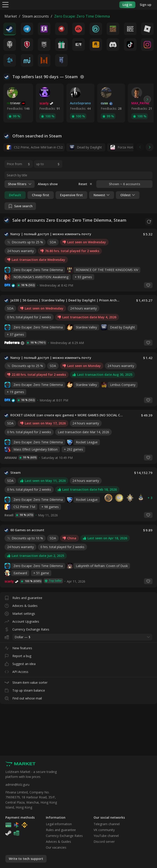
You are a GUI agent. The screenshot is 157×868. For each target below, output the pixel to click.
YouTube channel (106, 836)
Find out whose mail (23, 696)
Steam (16, 471)
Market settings (20, 611)
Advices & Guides (21, 603)
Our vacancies (56, 847)
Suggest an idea (20, 662)
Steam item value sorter (26, 680)
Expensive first (71, 195)
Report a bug (18, 654)
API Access (16, 669)
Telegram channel (107, 824)
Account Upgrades (22, 619)
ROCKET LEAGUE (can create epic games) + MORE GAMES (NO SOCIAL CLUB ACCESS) (67, 414)
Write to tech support (26, 859)
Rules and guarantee (23, 596)
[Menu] (5, 4)
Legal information (59, 824)
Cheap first (41, 195)
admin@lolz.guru (17, 785)
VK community (104, 830)
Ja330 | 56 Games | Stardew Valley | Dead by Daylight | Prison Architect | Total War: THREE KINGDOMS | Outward (65, 299)
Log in (127, 5)
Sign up (146, 5)
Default (15, 195)
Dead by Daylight (86, 147)
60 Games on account (27, 529)
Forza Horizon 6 (126, 147)
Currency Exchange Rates (27, 627)
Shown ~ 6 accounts (124, 184)
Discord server (104, 842)
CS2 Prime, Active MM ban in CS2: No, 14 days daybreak (36, 147)
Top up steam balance (25, 688)
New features (18, 646)
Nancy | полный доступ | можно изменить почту (51, 233)
